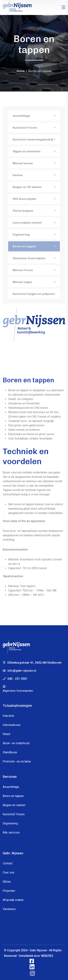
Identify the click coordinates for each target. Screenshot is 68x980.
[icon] (32, 961)
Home (21, 71)
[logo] (17, 7)
